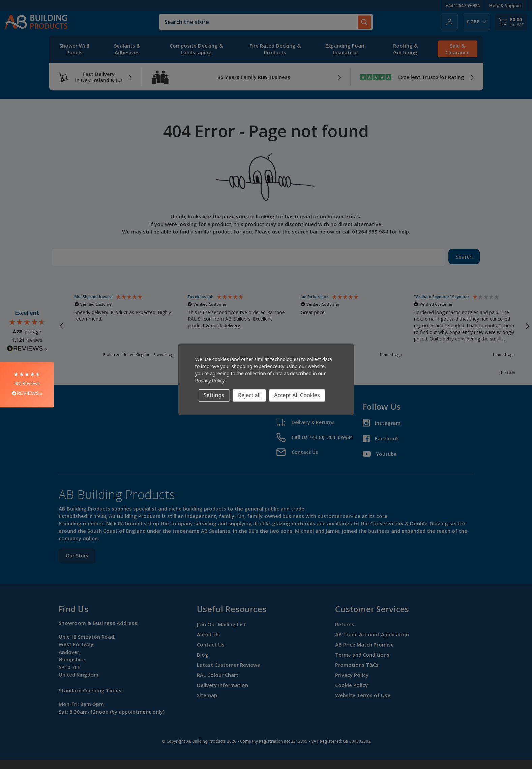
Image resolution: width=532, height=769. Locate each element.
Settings (214, 395)
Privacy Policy (210, 380)
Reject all (249, 395)
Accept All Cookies (297, 395)
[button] (27, 384)
